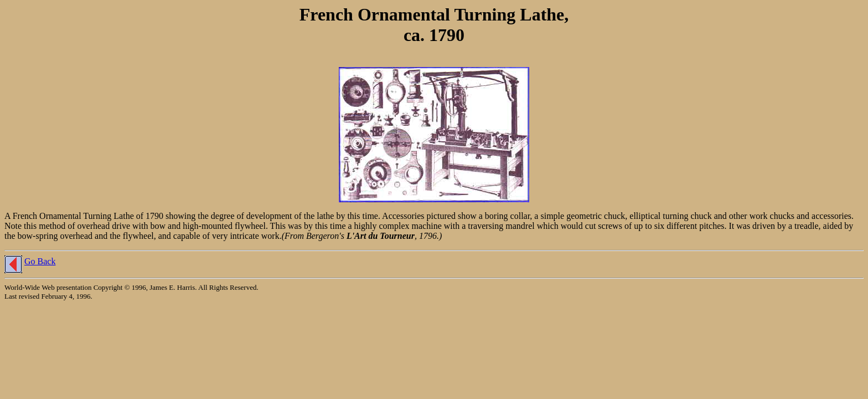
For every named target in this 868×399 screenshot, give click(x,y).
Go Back (40, 261)
